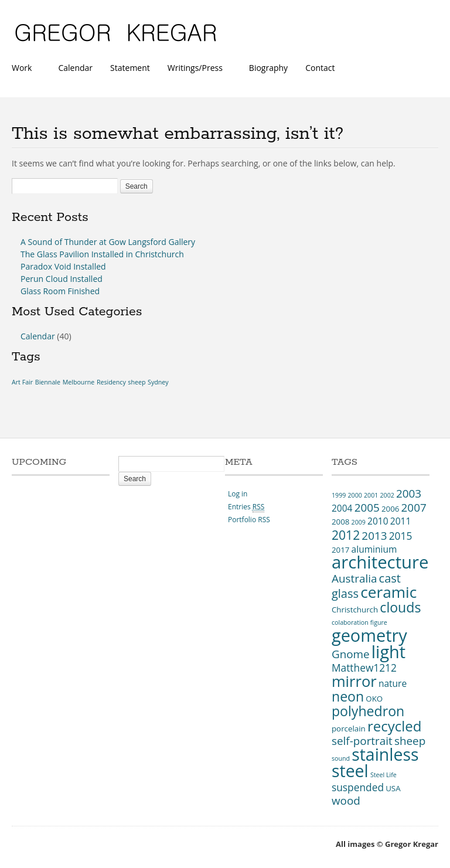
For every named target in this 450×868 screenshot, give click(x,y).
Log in (238, 494)
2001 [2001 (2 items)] (371, 495)
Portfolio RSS (249, 520)
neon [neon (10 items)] (348, 696)
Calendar (75, 68)
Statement (130, 68)
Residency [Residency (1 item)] (111, 382)
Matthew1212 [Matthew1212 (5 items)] (364, 668)
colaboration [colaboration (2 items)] (350, 622)
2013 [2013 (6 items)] (374, 536)
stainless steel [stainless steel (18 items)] (375, 763)
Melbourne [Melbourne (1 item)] (79, 382)
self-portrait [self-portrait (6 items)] (362, 741)
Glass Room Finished (60, 291)
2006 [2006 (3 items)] (390, 509)
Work (25, 69)
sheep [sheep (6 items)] (410, 741)
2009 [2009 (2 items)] (359, 522)
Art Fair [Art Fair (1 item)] (22, 382)
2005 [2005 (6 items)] (367, 508)
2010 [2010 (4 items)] (378, 521)
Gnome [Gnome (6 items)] (351, 654)
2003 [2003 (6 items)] (409, 493)
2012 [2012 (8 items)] (346, 535)
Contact (320, 68)
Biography (268, 68)
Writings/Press (198, 69)
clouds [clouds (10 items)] (400, 607)
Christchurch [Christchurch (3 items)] (355, 610)
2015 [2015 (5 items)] (401, 536)
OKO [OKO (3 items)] (374, 699)
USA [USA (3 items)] (393, 788)
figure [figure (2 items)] (379, 622)
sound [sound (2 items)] (341, 758)
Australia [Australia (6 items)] (354, 578)
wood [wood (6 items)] (346, 801)
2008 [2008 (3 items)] (340, 522)
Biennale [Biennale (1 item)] (48, 382)
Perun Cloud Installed (62, 279)
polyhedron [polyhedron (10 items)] (368, 711)
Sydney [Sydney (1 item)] (158, 382)
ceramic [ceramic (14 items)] (388, 592)
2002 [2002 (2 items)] (387, 495)
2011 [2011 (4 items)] (401, 521)
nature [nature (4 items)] (393, 683)
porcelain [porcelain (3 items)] (349, 729)
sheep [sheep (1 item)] (137, 382)
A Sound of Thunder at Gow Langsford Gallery (108, 242)
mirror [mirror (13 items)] (354, 681)
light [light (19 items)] (388, 651)
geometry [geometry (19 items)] (369, 635)
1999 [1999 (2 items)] (339, 495)
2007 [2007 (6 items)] (414, 508)
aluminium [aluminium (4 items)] (374, 549)
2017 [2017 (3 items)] (340, 550)
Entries (246, 507)
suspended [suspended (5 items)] (358, 787)
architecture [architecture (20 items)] (380, 562)
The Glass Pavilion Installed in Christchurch (102, 254)
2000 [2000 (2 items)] (354, 495)
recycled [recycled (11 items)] (395, 726)
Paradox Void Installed (63, 266)
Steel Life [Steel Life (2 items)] (383, 775)
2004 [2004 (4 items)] (342, 508)
